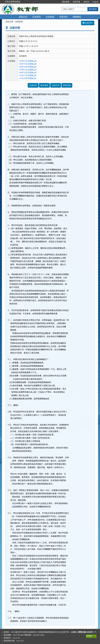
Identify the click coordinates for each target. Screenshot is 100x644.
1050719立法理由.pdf (28, 64)
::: (58, 2)
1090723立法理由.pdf (28, 73)
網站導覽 (66, 2)
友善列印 (88, 23)
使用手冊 (76, 2)
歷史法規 (67, 85)
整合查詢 (93, 9)
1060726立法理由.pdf (28, 67)
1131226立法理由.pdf (28, 78)
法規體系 (37, 17)
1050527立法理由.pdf (28, 61)
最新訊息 (23, 17)
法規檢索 (50, 17)
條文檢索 (44, 85)
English (95, 2)
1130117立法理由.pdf (28, 75)
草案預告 (63, 17)
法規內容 (33, 85)
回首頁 (86, 2)
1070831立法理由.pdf (28, 70)
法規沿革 (56, 85)
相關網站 (77, 17)
